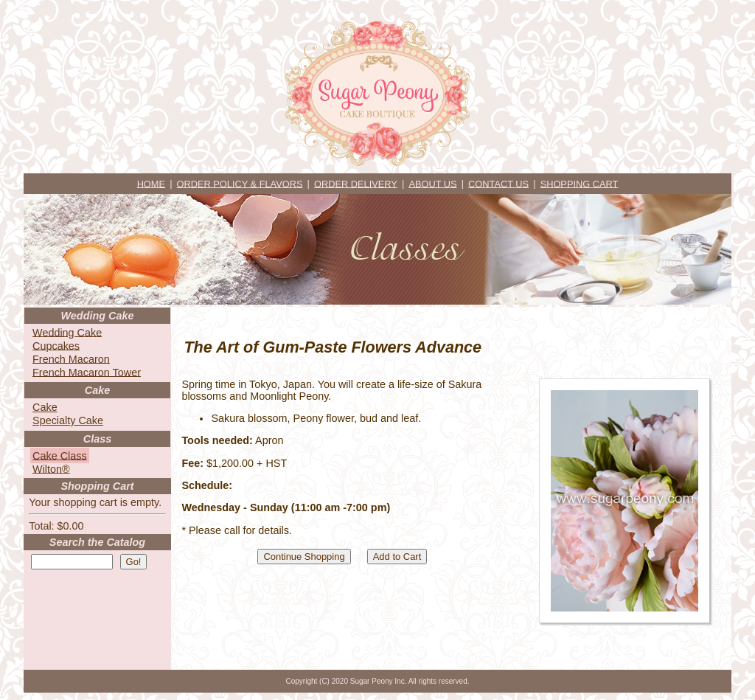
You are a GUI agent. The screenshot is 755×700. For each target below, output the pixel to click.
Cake (45, 407)
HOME (151, 183)
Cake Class (60, 455)
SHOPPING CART (580, 183)
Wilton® (51, 468)
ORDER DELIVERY (356, 183)
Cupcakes (56, 345)
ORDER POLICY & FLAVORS (240, 183)
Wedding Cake (67, 332)
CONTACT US (498, 183)
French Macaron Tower (87, 372)
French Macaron (71, 358)
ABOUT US (432, 183)
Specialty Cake (68, 420)
